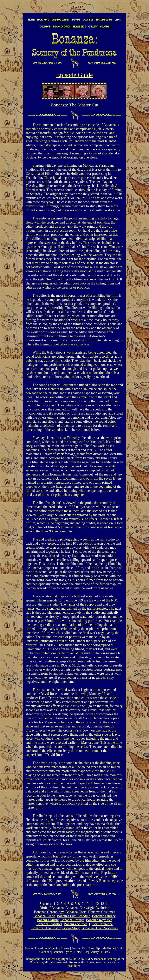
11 (92, 904)
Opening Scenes (59, 948)
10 (87, 904)
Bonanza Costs (76, 912)
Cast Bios (88, 948)
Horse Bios (81, 952)
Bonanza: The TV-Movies (100, 928)
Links (120, 948)
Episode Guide (105, 948)
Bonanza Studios (76, 924)
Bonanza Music (48, 920)
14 (107, 904)
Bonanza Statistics (49, 924)
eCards (105, 952)
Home (29, 948)
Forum (76, 948)
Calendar (45, 952)
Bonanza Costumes (101, 912)
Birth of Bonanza (52, 908)
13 (102, 904)
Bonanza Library (104, 916)
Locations (41, 948)
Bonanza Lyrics (62, 952)
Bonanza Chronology (49, 912)
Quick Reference (101, 924)
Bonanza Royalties (99, 920)
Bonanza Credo (44, 916)
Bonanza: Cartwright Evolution (87, 908)
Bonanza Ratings (72, 920)
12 (97, 904)
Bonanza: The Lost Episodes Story (55, 928)
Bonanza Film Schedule (74, 916)
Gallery (94, 952)
